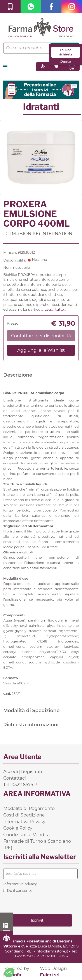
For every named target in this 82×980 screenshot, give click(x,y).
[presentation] (37, 903)
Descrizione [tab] (18, 375)
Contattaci (15, 778)
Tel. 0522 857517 (20, 785)
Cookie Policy (18, 828)
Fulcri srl (50, 975)
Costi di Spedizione (24, 815)
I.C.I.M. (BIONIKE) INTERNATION (38, 234)
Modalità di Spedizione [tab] (31, 710)
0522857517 (23, 956)
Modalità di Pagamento (29, 808)
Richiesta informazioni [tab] (31, 725)
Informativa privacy (20, 884)
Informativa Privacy (24, 822)
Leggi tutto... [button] (55, 309)
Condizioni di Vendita (26, 835)
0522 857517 (7, 925)
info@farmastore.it (52, 951)
